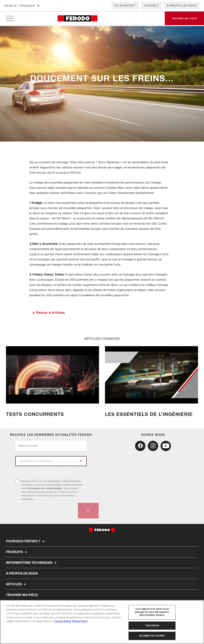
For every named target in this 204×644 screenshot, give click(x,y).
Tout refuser (152, 625)
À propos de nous (182, 5)
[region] (102, 622)
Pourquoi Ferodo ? (26, 541)
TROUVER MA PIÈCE (22, 595)
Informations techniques (32, 563)
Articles (17, 584)
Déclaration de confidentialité (45, 488)
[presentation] (46, 511)
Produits (17, 552)
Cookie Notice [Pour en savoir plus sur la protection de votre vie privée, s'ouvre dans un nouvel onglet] (63, 621)
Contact (152, 5)
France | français (20, 6)
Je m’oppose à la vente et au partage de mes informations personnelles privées (152, 612)
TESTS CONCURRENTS (36, 414)
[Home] (77, 19)
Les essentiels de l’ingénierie (150, 414)
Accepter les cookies (152, 636)
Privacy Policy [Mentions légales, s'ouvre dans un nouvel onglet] (80, 621)
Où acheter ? (125, 5)
